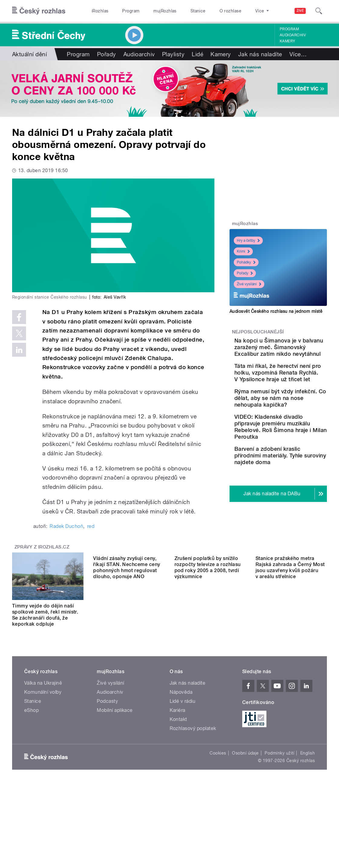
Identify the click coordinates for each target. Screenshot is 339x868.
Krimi (243, 251)
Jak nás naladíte (260, 54)
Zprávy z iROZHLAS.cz (42, 607)
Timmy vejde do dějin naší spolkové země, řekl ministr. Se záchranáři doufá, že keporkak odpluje (45, 675)
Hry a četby (248, 241)
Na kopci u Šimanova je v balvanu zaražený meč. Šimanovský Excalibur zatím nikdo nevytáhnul (297, 354)
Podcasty (107, 761)
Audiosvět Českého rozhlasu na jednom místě (276, 311)
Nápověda (181, 752)
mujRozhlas (165, 11)
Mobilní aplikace (115, 770)
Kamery (288, 41)
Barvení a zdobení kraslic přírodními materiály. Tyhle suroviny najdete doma (292, 522)
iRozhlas (100, 11)
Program (131, 11)
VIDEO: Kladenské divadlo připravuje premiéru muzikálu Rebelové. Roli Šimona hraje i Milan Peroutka (295, 480)
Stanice (198, 11)
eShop (31, 770)
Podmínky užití (279, 813)
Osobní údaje (245, 813)
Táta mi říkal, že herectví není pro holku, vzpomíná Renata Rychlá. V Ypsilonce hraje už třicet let (295, 396)
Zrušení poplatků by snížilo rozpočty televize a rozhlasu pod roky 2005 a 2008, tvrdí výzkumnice (208, 675)
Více (298, 54)
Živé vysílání (249, 284)
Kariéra (178, 770)
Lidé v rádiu (183, 761)
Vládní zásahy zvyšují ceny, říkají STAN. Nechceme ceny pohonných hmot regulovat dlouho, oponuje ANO (127, 675)
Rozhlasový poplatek (193, 788)
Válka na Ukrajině (43, 743)
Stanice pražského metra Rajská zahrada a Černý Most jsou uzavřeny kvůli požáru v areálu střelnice (290, 675)
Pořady (107, 54)
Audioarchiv (293, 35)
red (91, 526)
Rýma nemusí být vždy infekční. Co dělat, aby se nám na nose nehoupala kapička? (296, 438)
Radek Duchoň (66, 526)
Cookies (218, 813)
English (308, 813)
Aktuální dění (29, 54)
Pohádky (246, 262)
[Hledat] (319, 11)
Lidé (197, 54)
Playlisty (173, 54)
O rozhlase (231, 11)
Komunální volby (43, 752)
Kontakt (178, 779)
